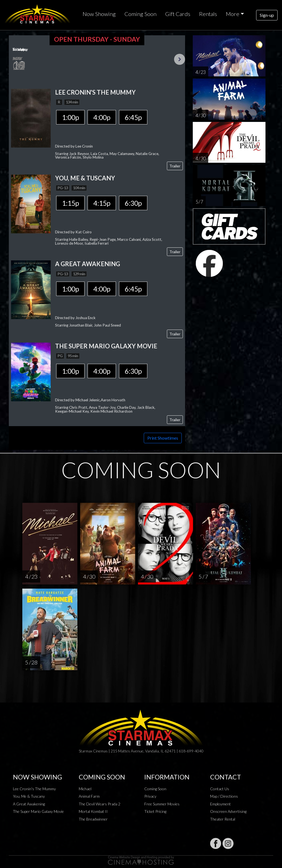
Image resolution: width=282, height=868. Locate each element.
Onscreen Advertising (228, 811)
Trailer (175, 166)
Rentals (208, 14)
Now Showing (99, 14)
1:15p (70, 203)
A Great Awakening (29, 804)
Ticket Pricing (155, 811)
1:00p (70, 117)
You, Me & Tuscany (29, 796)
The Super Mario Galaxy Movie (38, 811)
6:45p (133, 117)
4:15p (102, 203)
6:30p (133, 203)
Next (180, 59)
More (233, 14)
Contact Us (220, 789)
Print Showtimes (163, 438)
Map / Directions (224, 796)
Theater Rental (223, 819)
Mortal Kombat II (93, 811)
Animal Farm (89, 796)
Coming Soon (140, 14)
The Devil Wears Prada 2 (100, 804)
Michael (85, 789)
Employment (220, 804)
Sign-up (267, 15)
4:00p (102, 117)
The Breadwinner (93, 819)
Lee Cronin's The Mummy (34, 789)
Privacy (150, 796)
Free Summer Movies (162, 804)
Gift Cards (178, 14)
